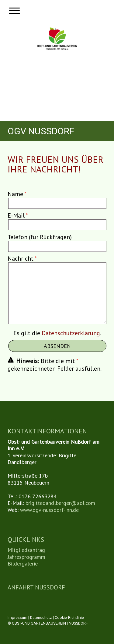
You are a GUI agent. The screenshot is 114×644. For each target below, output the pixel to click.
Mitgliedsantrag (26, 550)
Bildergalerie (23, 564)
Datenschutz (41, 617)
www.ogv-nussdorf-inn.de (49, 510)
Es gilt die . (57, 333)
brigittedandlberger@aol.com (60, 503)
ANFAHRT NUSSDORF (36, 587)
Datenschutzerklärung (71, 333)
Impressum (17, 617)
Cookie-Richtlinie (69, 617)
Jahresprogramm (26, 557)
